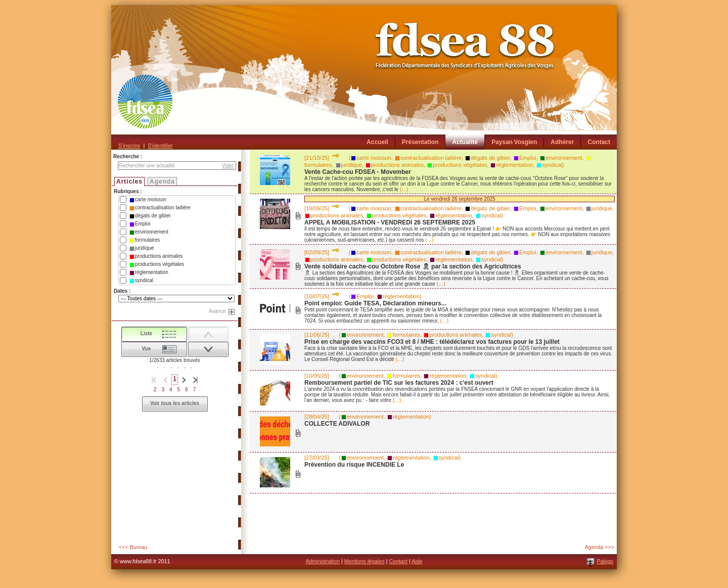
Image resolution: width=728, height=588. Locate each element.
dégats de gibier (150, 216)
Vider (228, 166)
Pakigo (605, 561)
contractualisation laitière (160, 208)
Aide (417, 561)
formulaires (145, 240)
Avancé (217, 311)
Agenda (162, 182)
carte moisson (148, 200)
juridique (142, 248)
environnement (149, 232)
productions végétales (157, 264)
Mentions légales (365, 561)
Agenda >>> (600, 547)
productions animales (156, 256)
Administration (323, 561)
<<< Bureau (133, 547)
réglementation (149, 273)
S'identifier (160, 146)
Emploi (140, 224)
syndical (141, 281)
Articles (129, 182)
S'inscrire (129, 146)
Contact (398, 561)
